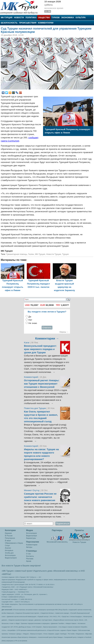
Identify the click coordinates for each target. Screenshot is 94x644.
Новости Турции (54, 254)
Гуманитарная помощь (17, 254)
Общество (44, 18)
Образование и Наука (14, 543)
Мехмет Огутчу (32, 490)
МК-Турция (7, 18)
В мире (8, 541)
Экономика (68, 18)
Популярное (10, 538)
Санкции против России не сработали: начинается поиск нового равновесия (40, 497)
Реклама (30, 559)
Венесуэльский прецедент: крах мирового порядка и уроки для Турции (40, 349)
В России (9, 536)
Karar (27, 343)
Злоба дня (9, 553)
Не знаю (33, 323)
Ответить (47, 328)
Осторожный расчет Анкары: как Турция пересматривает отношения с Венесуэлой (42, 384)
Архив (29, 561)
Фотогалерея (10, 555)
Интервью (9, 550)
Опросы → (64, 332)
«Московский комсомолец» (65, 571)
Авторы (29, 547)
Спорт (7, 545)
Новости (19, 18)
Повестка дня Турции (35, 408)
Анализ (8, 548)
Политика (31, 18)
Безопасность (9, 23)
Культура (81, 18)
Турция (65, 254)
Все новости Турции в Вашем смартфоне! (21, 566)
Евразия (8, 533)
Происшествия (28, 23)
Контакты (30, 556)
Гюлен (31, 254)
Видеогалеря (31, 536)
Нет (30, 320)
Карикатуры (31, 538)
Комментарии (46, 23)
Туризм (55, 18)
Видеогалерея (11, 558)
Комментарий (31, 377)
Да (30, 317)
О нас (29, 554)
